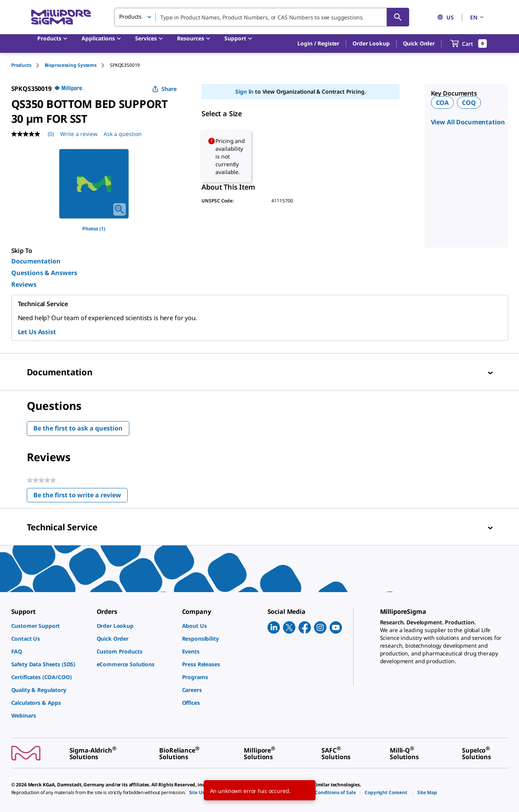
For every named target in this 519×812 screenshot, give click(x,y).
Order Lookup (371, 43)
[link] (50, 626)
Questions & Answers (44, 273)
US (445, 17)
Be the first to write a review (81, 497)
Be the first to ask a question (78, 428)
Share (164, 89)
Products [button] (130, 17)
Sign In (244, 91)
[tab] (28, 65)
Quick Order (419, 43)
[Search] (398, 17)
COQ (469, 103)
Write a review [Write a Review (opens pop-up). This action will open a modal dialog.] (79, 134)
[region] (94, 184)
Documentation (36, 261)
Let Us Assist (37, 332)
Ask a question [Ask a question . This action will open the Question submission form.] (123, 134)
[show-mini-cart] (469, 44)
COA (443, 103)
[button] (318, 44)
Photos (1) (94, 229)
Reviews (24, 284)
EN (477, 17)
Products (21, 65)
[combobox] (262, 17)
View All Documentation (468, 122)
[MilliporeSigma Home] (61, 17)
